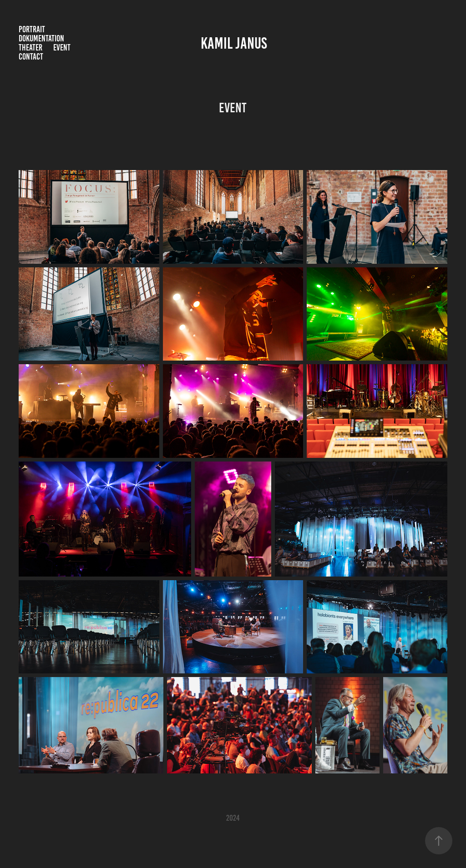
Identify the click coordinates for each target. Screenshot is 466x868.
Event (62, 48)
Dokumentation (41, 38)
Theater (30, 48)
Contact (31, 57)
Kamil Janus (234, 43)
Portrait (32, 29)
